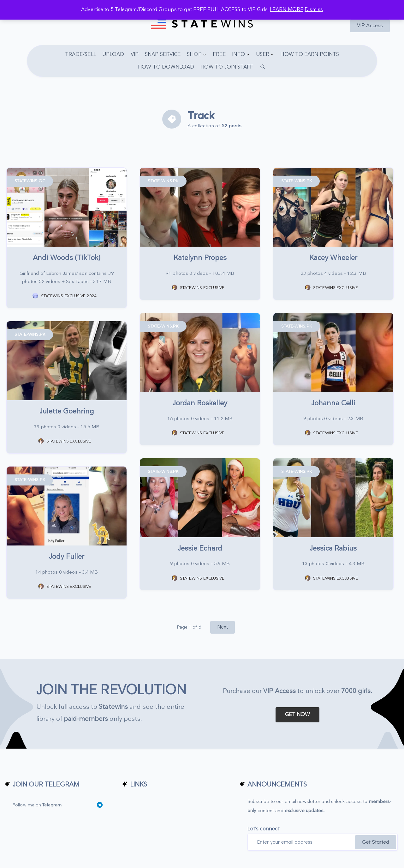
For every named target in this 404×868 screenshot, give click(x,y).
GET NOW (298, 715)
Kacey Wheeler (333, 258)
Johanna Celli (333, 403)
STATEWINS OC (30, 181)
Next (223, 627)
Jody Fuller (67, 557)
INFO (238, 54)
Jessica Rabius (333, 549)
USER (263, 54)
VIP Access (370, 26)
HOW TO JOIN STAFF (227, 67)
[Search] (263, 67)
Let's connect (264, 829)
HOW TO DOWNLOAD (166, 67)
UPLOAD (113, 54)
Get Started (376, 842)
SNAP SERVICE (163, 54)
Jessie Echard (200, 549)
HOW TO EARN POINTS (310, 54)
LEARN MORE (287, 10)
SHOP (194, 54)
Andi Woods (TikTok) (67, 258)
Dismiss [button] (314, 10)
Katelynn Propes (200, 258)
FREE (219, 54)
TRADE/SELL (80, 54)
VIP (135, 54)
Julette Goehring (67, 411)
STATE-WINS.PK (163, 181)
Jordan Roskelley (200, 403)
